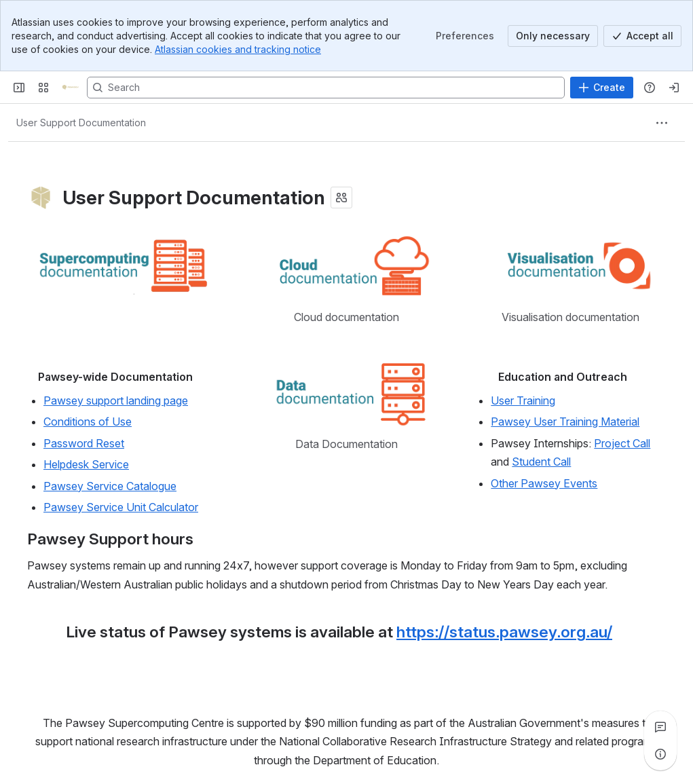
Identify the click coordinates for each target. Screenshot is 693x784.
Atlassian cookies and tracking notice (238, 49)
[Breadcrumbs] (81, 123)
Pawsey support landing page (116, 400)
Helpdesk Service (86, 464)
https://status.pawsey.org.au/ (504, 632)
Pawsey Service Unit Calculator (121, 507)
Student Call (541, 462)
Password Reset (84, 443)
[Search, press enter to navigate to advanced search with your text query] (326, 88)
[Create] (602, 88)
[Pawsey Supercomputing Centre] (71, 88)
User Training (523, 400)
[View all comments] (660, 727)
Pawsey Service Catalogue (110, 485)
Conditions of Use (88, 422)
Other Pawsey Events (544, 483)
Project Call (622, 443)
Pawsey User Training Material (565, 422)
